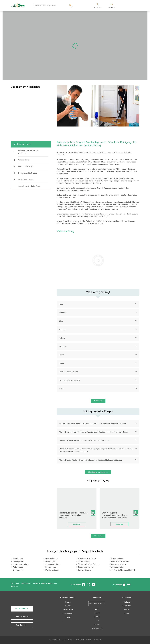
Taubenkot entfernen (86, 567)
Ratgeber (127, 613)
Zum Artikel (77, 524)
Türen (61, 389)
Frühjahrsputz (51, 561)
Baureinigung (18, 558)
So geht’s (68, 606)
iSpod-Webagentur (65, 621)
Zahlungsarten (68, 613)
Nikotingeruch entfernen (87, 558)
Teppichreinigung (84, 570)
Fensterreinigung (52, 558)
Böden (62, 363)
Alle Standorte (97, 628)
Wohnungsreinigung (118, 567)
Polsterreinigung (84, 561)
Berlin (97, 609)
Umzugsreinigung (117, 558)
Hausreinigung (51, 567)
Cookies (89, 640)
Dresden (97, 624)
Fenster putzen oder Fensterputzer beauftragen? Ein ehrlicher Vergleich (74, 515)
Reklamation (127, 606)
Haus (61, 304)
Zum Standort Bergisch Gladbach (123, 570)
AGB (64, 640)
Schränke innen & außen (69, 372)
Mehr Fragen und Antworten (98, 472)
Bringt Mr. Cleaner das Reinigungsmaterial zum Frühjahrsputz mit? (85, 440)
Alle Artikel (98, 536)
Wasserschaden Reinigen (120, 561)
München (97, 613)
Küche (62, 355)
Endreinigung (18, 567)
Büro (61, 321)
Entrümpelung (18, 561)
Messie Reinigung (52, 570)
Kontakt (127, 610)
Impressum (98, 640)
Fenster (62, 329)
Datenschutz (80, 640)
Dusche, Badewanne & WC (69, 380)
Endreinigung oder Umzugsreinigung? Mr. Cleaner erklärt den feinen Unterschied (115, 515)
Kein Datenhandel (55, 640)
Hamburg (97, 617)
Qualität (68, 617)
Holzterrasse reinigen (21, 564)
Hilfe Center (127, 602)
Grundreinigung (19, 570)
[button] (98, 260)
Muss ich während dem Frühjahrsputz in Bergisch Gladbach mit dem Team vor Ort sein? (94, 432)
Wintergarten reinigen (118, 564)
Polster (62, 338)
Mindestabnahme (68, 610)
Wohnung (63, 313)
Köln (97, 621)
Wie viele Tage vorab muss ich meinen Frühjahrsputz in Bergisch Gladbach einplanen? (93, 423)
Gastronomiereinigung (54, 564)
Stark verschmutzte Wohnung (89, 564)
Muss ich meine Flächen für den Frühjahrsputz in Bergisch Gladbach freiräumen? (91, 460)
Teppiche (63, 346)
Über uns (68, 602)
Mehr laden (98, 401)
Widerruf (71, 640)
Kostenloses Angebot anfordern (30, 186)
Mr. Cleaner (15, 583)
